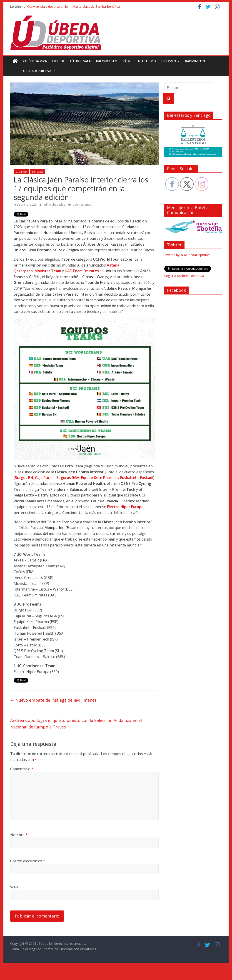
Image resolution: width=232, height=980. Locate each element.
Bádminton (195, 61)
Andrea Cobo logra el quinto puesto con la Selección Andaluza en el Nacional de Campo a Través (76, 724)
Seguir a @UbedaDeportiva (184, 276)
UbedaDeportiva (27, 71)
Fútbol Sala (80, 61)
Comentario (22, 769)
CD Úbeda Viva (35, 61)
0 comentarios (80, 205)
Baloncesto (107, 61)
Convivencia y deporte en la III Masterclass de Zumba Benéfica (74, 6)
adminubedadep (55, 205)
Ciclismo (169, 61)
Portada (37, 172)
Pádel (127, 61)
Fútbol (58, 61)
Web (14, 887)
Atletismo (147, 61)
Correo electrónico (28, 861)
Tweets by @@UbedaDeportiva (187, 255)
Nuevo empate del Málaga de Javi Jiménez (53, 700)
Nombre (19, 835)
